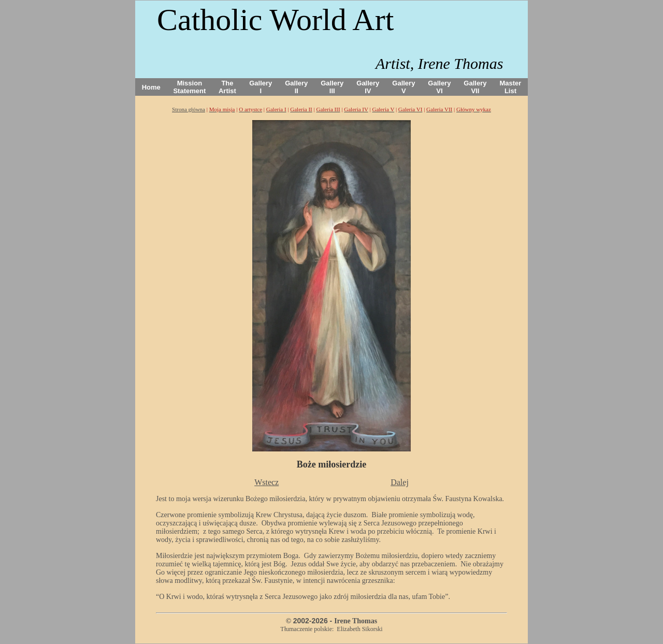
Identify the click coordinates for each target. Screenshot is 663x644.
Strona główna (189, 109)
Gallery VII (475, 87)
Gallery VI (439, 87)
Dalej (400, 482)
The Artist (227, 87)
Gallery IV (368, 87)
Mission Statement (189, 87)
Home (151, 87)
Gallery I (261, 87)
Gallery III (332, 87)
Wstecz (266, 482)
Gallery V (403, 87)
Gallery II (296, 87)
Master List (511, 87)
